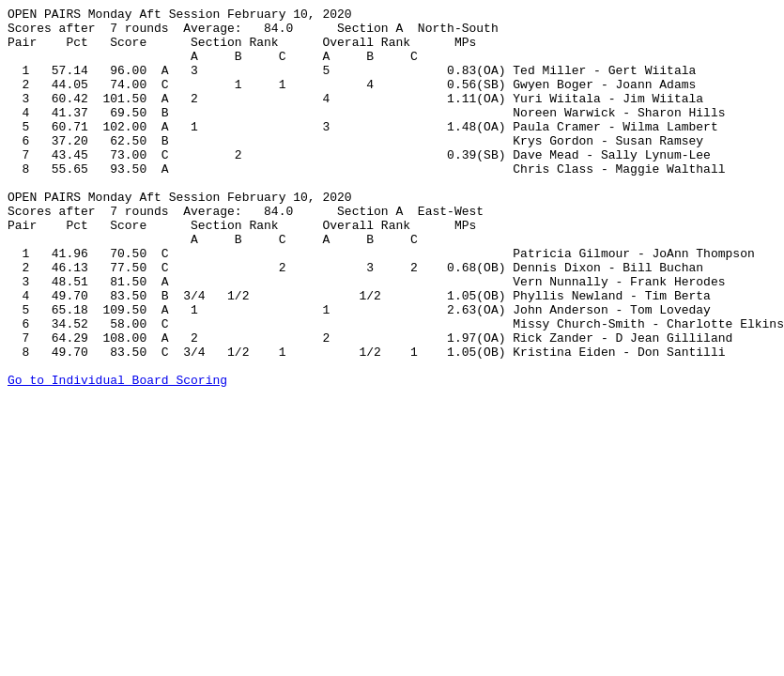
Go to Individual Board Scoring (117, 455)
